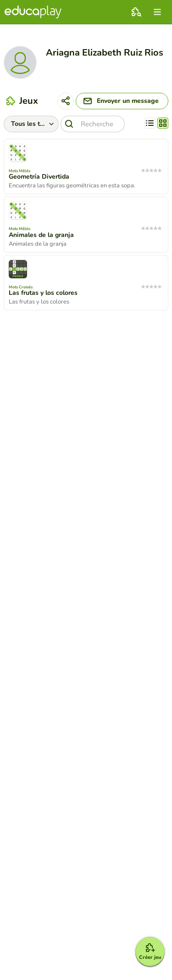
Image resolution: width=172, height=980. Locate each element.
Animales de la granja (41, 235)
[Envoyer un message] (122, 101)
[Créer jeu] (150, 952)
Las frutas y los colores (43, 293)
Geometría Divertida (39, 177)
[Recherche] (93, 124)
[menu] (157, 12)
